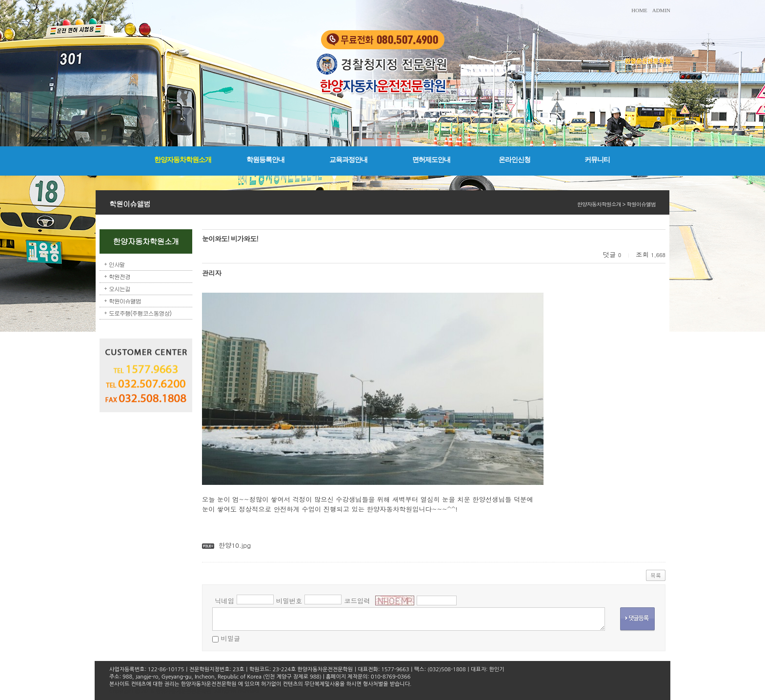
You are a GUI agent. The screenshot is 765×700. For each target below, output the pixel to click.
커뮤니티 (597, 160)
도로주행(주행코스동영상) (140, 313)
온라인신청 (514, 160)
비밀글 (230, 638)
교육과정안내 (348, 160)
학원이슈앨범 (125, 301)
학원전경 (120, 276)
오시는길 (120, 289)
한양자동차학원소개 (183, 160)
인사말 (117, 264)
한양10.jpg (235, 545)
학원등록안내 (265, 160)
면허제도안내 (431, 160)
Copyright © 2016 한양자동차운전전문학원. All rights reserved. (185, 691)
